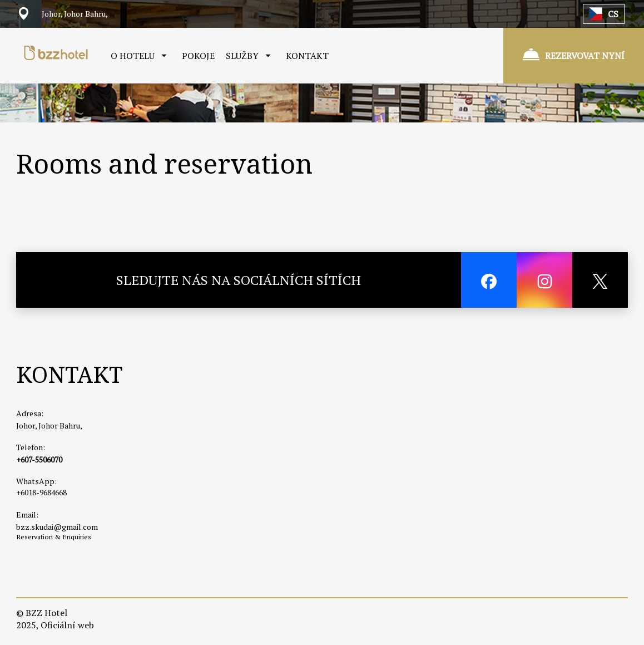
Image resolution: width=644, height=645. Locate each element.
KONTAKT (307, 56)
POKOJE (198, 56)
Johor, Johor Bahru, (49, 425)
